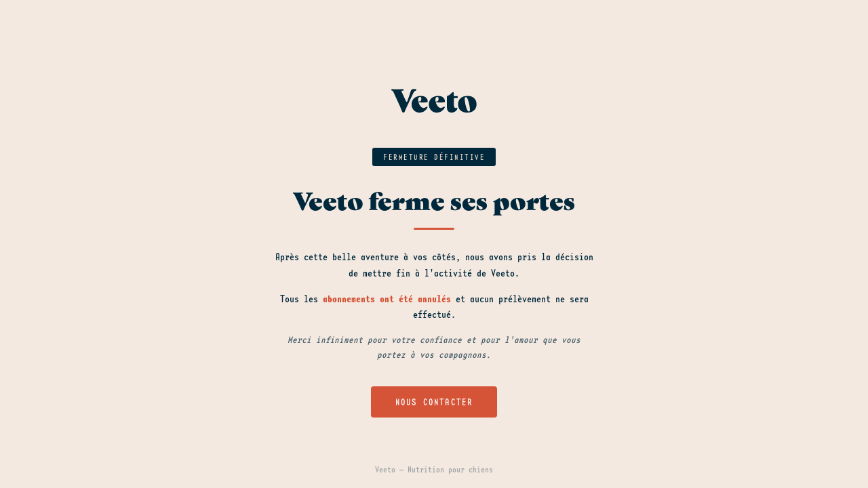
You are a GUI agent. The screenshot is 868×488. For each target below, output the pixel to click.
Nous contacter (434, 402)
